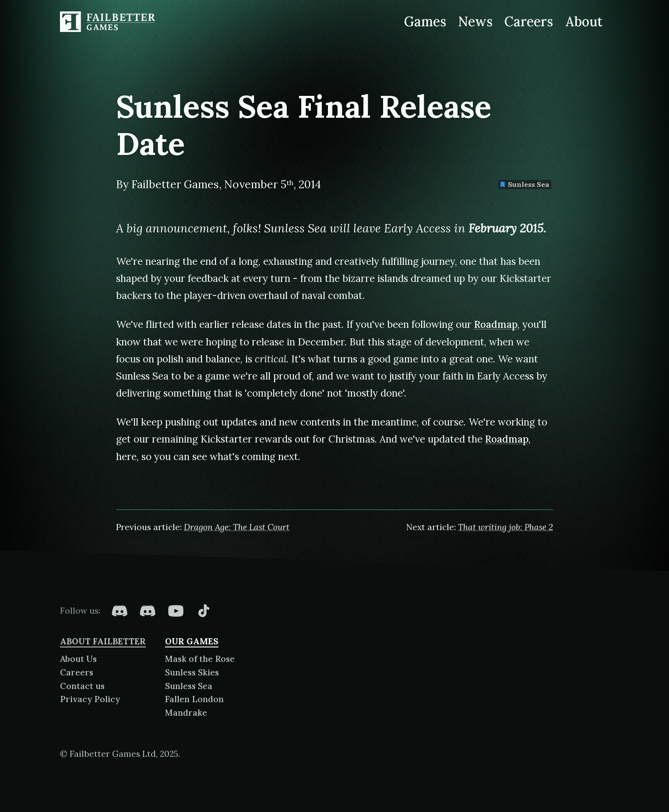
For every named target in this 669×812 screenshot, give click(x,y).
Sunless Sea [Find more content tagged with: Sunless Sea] (525, 184)
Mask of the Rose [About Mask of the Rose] (200, 659)
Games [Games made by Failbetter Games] (425, 21)
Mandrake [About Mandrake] (186, 713)
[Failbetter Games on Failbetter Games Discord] (148, 611)
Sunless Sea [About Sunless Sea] (189, 686)
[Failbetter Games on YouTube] (176, 611)
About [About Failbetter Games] (584, 21)
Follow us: (80, 611)
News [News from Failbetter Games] (475, 21)
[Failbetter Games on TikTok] (204, 611)
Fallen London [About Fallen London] (194, 699)
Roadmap (496, 324)
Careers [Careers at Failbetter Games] (529, 21)
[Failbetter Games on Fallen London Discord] (120, 611)
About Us (78, 659)
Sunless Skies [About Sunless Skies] (192, 672)
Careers (77, 672)
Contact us (82, 686)
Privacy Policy (90, 699)
